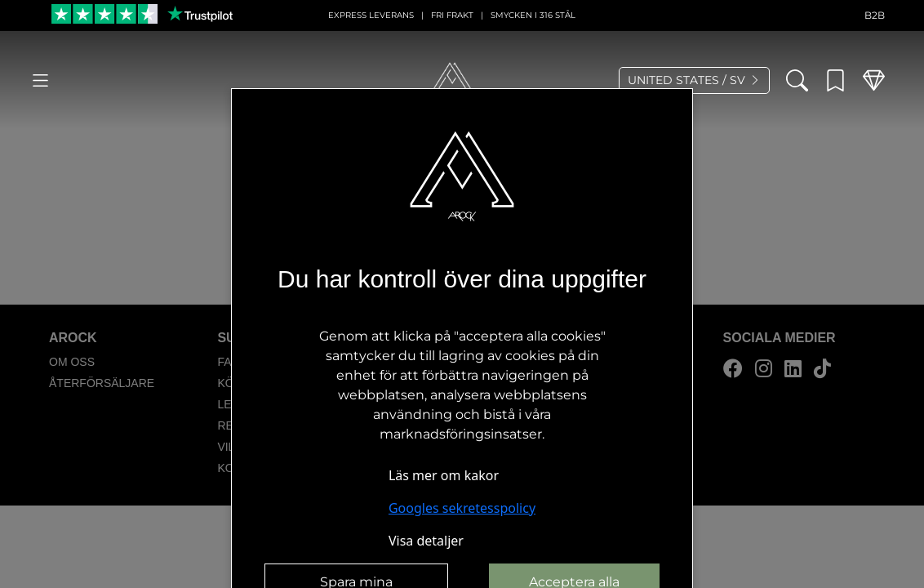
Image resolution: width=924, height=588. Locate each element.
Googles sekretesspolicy (462, 508)
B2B (875, 15)
